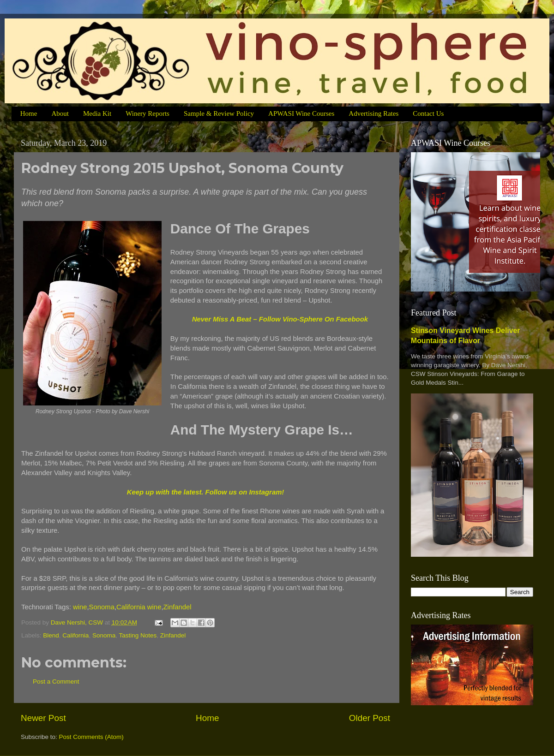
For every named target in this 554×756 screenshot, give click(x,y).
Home (29, 113)
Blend (51, 635)
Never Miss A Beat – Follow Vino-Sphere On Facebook (280, 319)
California (75, 635)
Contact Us (428, 113)
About (60, 113)
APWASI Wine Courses (301, 113)
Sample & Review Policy (219, 113)
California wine (139, 607)
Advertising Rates (373, 113)
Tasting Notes (138, 635)
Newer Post (43, 718)
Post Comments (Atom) (91, 737)
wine (80, 607)
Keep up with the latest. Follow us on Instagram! (206, 492)
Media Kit (97, 113)
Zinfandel (178, 607)
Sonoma (102, 607)
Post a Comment (56, 682)
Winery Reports (148, 113)
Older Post (370, 718)
